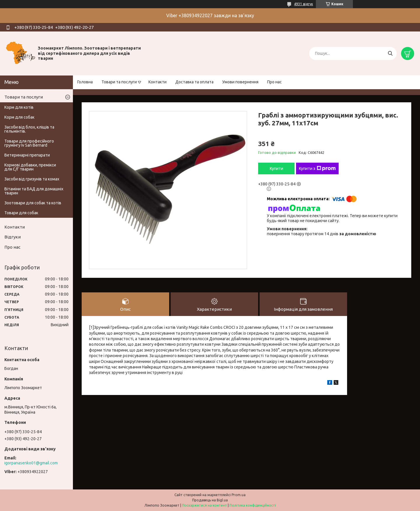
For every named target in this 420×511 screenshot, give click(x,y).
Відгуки (13, 237)
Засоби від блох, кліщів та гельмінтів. (29, 129)
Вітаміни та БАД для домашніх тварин (34, 191)
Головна (85, 82)
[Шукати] (390, 53)
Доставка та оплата (194, 82)
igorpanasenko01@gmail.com (31, 463)
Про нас (274, 82)
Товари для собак (21, 213)
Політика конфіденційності (253, 505)
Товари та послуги (119, 82)
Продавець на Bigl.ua (210, 500)
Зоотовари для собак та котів (33, 203)
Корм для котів (19, 107)
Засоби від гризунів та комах (32, 179)
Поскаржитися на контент (204, 505)
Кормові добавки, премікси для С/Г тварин (30, 167)
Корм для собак (19, 117)
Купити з (317, 168)
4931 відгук (303, 4)
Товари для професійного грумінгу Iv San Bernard (29, 143)
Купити (276, 168)
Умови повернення (240, 82)
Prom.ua (239, 495)
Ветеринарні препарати (27, 155)
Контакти (157, 82)
